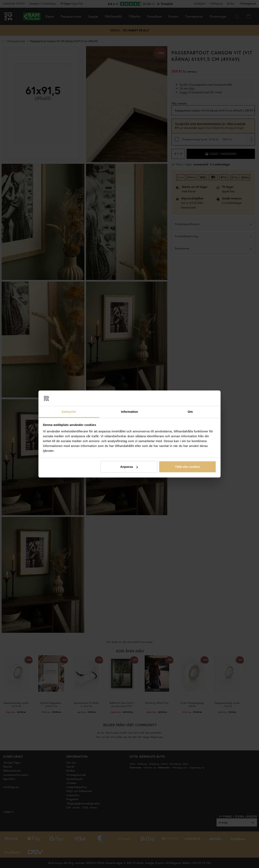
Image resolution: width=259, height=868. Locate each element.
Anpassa (129, 467)
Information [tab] (129, 412)
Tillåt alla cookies (187, 467)
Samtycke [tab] (69, 412)
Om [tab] (190, 412)
